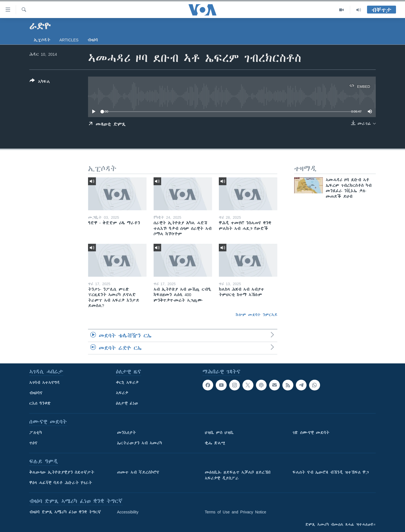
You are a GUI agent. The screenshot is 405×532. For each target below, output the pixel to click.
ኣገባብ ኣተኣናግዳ (45, 383)
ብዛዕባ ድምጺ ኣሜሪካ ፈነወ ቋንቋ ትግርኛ (65, 512)
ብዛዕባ (93, 40)
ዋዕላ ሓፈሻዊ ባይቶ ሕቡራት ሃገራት (61, 483)
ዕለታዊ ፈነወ (127, 403)
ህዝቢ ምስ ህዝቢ (219, 433)
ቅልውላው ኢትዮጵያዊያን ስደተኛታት (62, 472)
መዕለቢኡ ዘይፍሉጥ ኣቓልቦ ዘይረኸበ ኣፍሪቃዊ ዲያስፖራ (238, 475)
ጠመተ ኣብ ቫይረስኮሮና (138, 472)
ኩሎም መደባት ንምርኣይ (256, 315)
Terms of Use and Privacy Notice (236, 512)
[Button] (40, 82)
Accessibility (128, 512)
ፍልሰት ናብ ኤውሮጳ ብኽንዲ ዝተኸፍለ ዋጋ (331, 472)
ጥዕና (33, 443)
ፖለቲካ (36, 433)
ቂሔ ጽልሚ (215, 443)
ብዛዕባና (36, 393)
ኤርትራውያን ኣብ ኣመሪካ (139, 443)
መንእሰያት (126, 433)
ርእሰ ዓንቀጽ (40, 403)
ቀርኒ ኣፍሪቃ (127, 383)
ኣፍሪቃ (122, 393)
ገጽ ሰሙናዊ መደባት (311, 433)
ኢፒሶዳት (42, 40)
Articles (69, 40)
